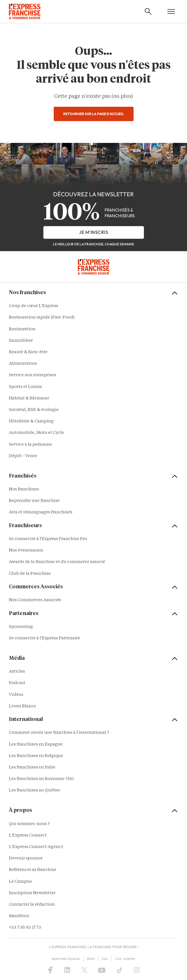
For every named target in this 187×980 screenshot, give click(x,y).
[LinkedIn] (67, 970)
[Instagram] (137, 970)
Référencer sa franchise (33, 870)
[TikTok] (120, 970)
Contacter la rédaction (32, 905)
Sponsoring (21, 627)
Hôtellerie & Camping (31, 421)
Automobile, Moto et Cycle (36, 433)
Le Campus (20, 882)
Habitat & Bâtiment (29, 398)
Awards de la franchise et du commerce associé (57, 562)
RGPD (91, 959)
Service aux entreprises (33, 375)
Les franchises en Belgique (36, 756)
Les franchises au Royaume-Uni (41, 779)
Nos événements (26, 551)
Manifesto (19, 916)
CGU (105, 959)
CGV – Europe (125, 959)
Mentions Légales (66, 959)
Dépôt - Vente (23, 456)
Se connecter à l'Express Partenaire (45, 638)
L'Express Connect (28, 836)
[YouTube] (102, 970)
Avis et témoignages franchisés (41, 512)
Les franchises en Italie (32, 767)
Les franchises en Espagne (36, 745)
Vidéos (16, 695)
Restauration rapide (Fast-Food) (42, 318)
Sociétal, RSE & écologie (34, 410)
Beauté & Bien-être (28, 352)
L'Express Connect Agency (36, 847)
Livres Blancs (22, 706)
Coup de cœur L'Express (34, 306)
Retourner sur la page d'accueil (94, 114)
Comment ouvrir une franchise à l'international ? (59, 733)
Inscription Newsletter (32, 893)
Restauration (22, 329)
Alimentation (23, 364)
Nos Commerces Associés (35, 600)
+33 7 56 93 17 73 (25, 928)
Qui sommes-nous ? (29, 824)
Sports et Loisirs (25, 387)
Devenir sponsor (26, 858)
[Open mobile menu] (171, 11)
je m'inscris (93, 232)
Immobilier (21, 341)
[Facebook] (50, 970)
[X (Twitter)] (84, 970)
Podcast (17, 683)
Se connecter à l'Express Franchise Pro (48, 539)
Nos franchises (24, 489)
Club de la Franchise (30, 574)
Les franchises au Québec (35, 790)
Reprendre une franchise (34, 501)
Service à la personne (30, 445)
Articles (17, 672)
